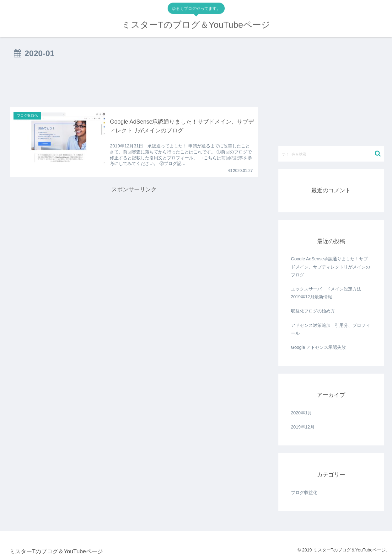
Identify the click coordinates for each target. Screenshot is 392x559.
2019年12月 (303, 427)
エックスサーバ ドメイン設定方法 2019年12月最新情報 (328, 293)
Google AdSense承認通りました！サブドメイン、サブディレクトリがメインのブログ (330, 267)
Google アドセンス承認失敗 (318, 347)
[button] (378, 154)
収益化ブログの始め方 (313, 311)
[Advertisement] (134, 85)
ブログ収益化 (304, 492)
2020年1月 (301, 413)
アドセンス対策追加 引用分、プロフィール (330, 329)
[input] (331, 154)
